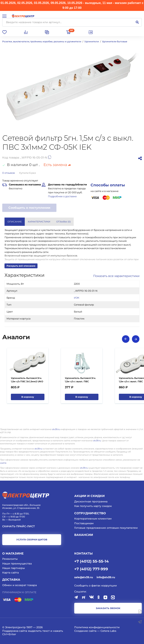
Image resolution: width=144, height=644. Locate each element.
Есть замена (57, 165)
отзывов (9, 173)
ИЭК (77, 298)
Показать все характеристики (116, 276)
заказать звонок (108, 608)
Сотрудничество (90, 513)
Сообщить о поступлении (29, 208)
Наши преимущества (17, 564)
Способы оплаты (108, 185)
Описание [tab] (15, 222)
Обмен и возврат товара (19, 585)
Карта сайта (10, 573)
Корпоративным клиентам (93, 519)
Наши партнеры (13, 568)
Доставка (11, 580)
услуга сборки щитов (32, 540)
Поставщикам (84, 523)
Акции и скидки (89, 496)
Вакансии (84, 535)
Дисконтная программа (91, 501)
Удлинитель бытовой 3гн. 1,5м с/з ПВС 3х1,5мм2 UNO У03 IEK (27, 381)
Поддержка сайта (15, 631)
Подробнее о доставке (62, 196)
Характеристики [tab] (39, 222)
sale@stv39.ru (84, 577)
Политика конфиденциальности (97, 627)
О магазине (13, 553)
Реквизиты (10, 559)
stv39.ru (56, 429)
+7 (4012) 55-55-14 (91, 561)
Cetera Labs (108, 631)
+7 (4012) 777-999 (91, 569)
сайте (3, 463)
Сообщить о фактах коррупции (96, 586)
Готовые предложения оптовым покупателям (106, 528)
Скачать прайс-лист (19, 526)
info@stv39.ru (106, 577)
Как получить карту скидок (93, 506)
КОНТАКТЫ (83, 553)
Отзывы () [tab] (63, 222)
